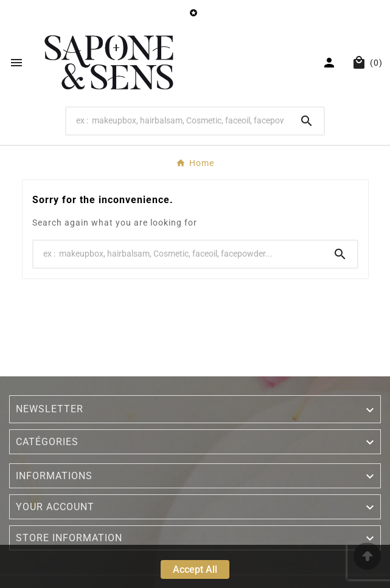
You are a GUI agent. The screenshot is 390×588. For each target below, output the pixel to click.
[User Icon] (331, 63)
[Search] (178, 120)
